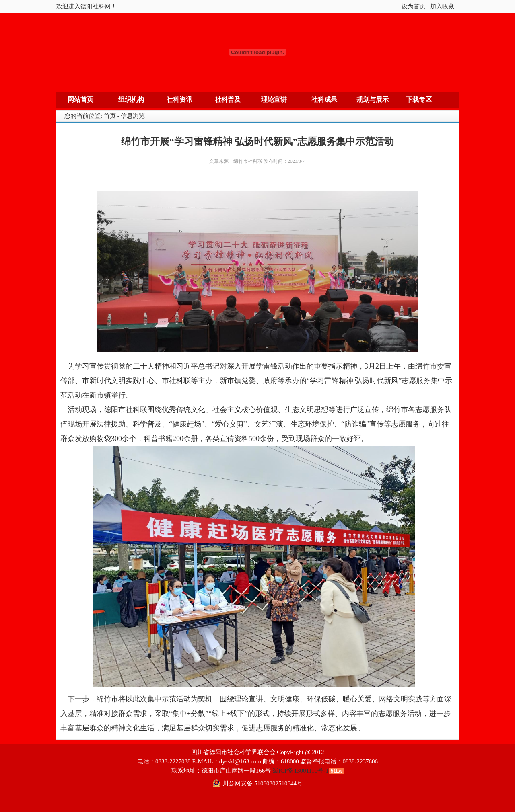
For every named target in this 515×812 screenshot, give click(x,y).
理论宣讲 (274, 99)
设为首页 (414, 6)
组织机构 (131, 99)
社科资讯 (179, 99)
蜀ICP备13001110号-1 (301, 771)
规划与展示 (373, 99)
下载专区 (419, 99)
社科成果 (324, 99)
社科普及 (228, 99)
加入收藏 (442, 6)
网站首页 (80, 99)
